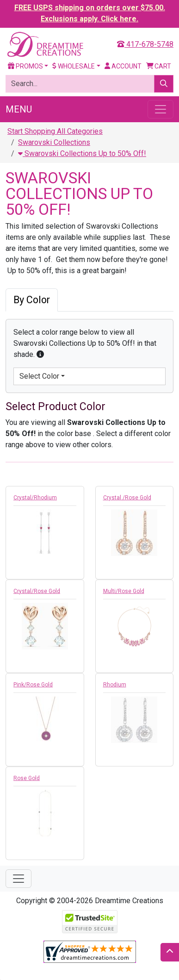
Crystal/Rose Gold (37, 593)
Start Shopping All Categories (55, 131)
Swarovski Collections (54, 142)
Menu (19, 109)
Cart (159, 66)
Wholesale (74, 66)
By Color (32, 300)
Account (123, 66)
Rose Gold (27, 780)
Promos (25, 66)
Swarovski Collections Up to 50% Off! (82, 153)
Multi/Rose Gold (124, 593)
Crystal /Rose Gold (127, 500)
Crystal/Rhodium (35, 500)
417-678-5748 (145, 44)
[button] (40, 354)
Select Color (39, 376)
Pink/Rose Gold (33, 687)
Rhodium (115, 687)
